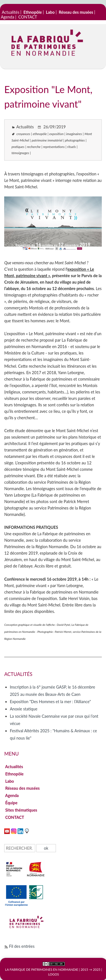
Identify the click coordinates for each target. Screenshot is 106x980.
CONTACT (28, 17)
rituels (71, 147)
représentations (54, 147)
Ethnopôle (14, 774)
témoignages (20, 153)
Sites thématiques (21, 810)
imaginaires (74, 134)
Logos (54, 974)
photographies (75, 140)
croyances (23, 134)
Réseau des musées (22, 788)
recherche (34, 147)
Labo (10, 781)
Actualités (11, 12)
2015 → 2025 (90, 969)
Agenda (8, 17)
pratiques (18, 147)
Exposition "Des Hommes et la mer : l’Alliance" (50, 702)
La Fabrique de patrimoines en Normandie (42, 969)
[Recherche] (20, 848)
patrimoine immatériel (47, 140)
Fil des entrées (22, 946)
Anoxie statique (23, 709)
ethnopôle (40, 134)
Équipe (11, 803)
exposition (56, 134)
